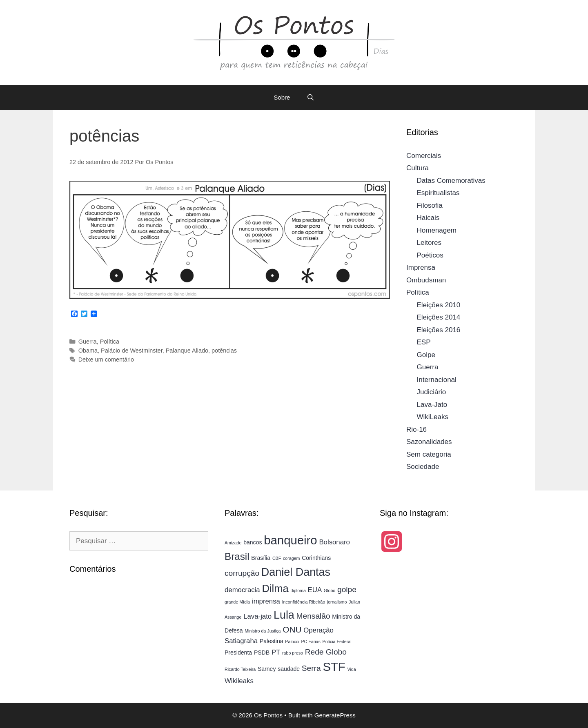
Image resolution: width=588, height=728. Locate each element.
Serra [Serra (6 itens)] (311, 668)
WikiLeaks (433, 417)
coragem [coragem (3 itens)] (291, 558)
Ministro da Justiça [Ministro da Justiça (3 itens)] (263, 631)
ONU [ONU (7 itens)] (292, 629)
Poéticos (430, 255)
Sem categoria (429, 454)
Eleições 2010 (439, 305)
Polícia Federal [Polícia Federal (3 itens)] (337, 641)
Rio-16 (416, 429)
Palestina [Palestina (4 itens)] (272, 641)
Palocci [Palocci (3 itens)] (292, 641)
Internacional (437, 380)
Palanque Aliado (187, 351)
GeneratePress (335, 715)
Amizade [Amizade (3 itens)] (233, 543)
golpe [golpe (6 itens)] (347, 589)
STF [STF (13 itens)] (334, 667)
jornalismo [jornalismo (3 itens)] (337, 602)
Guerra (88, 342)
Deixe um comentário (106, 360)
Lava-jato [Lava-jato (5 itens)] (257, 616)
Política (110, 342)
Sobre (282, 97)
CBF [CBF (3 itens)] (277, 558)
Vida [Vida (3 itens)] (352, 669)
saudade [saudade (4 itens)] (289, 669)
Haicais (428, 218)
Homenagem (437, 230)
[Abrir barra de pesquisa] (310, 98)
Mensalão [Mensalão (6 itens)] (313, 616)
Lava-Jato (432, 405)
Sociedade (423, 467)
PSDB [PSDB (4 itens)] (262, 653)
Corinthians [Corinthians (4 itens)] (316, 558)
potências (224, 351)
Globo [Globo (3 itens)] (330, 590)
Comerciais (424, 156)
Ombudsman (426, 280)
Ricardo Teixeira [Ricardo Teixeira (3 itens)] (240, 669)
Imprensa (421, 267)
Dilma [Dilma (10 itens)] (275, 588)
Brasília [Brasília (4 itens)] (261, 558)
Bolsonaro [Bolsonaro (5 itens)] (334, 542)
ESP (424, 342)
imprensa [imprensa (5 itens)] (266, 601)
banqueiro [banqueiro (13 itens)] (290, 540)
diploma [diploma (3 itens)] (298, 590)
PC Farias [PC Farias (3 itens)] (311, 641)
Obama (88, 351)
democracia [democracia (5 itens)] (242, 590)
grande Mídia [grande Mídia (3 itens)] (237, 602)
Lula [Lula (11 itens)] (284, 615)
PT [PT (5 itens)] (276, 652)
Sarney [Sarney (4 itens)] (267, 669)
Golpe (426, 355)
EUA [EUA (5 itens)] (315, 590)
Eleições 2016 (439, 330)
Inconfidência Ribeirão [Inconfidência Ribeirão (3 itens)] (304, 602)
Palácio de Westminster (132, 351)
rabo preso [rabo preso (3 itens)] (293, 653)
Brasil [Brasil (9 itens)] (237, 556)
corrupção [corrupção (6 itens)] (242, 573)
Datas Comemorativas (451, 181)
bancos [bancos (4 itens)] (253, 542)
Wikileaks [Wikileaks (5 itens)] (239, 681)
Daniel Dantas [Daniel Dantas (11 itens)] (296, 572)
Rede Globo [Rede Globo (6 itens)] (326, 652)
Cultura (418, 168)
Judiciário (432, 392)
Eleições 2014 (439, 317)
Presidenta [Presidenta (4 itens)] (238, 653)
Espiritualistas (438, 193)
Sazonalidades (429, 442)
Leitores (429, 243)
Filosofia (430, 205)
